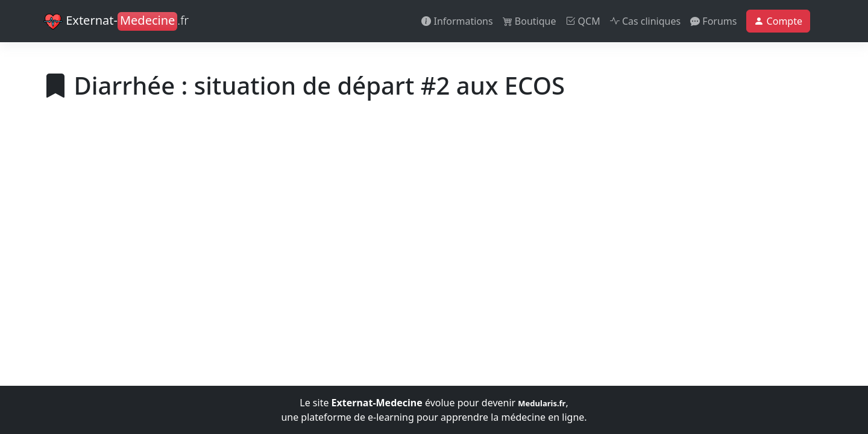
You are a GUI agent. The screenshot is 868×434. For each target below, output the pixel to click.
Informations (457, 21)
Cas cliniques (645, 21)
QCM (583, 21)
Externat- (116, 22)
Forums (713, 21)
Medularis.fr (542, 403)
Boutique (530, 21)
